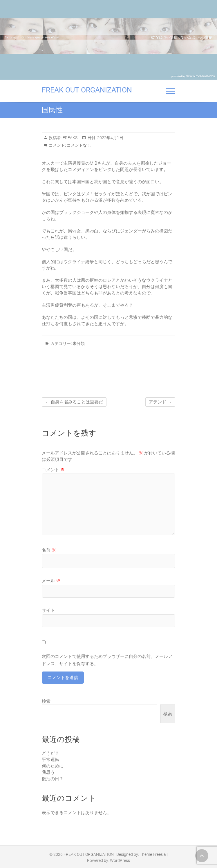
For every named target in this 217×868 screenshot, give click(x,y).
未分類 (79, 343)
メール (51, 581)
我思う (48, 772)
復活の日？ (53, 779)
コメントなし (79, 145)
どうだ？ (50, 753)
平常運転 (50, 760)
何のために (53, 766)
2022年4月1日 (110, 138)
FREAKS (70, 138)
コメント (53, 470)
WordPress (120, 860)
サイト (48, 610)
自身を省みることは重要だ (74, 402)
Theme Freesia (153, 854)
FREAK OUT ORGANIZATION (87, 90)
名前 (49, 550)
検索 (46, 701)
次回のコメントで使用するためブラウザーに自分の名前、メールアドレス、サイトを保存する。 (107, 660)
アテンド (160, 402)
